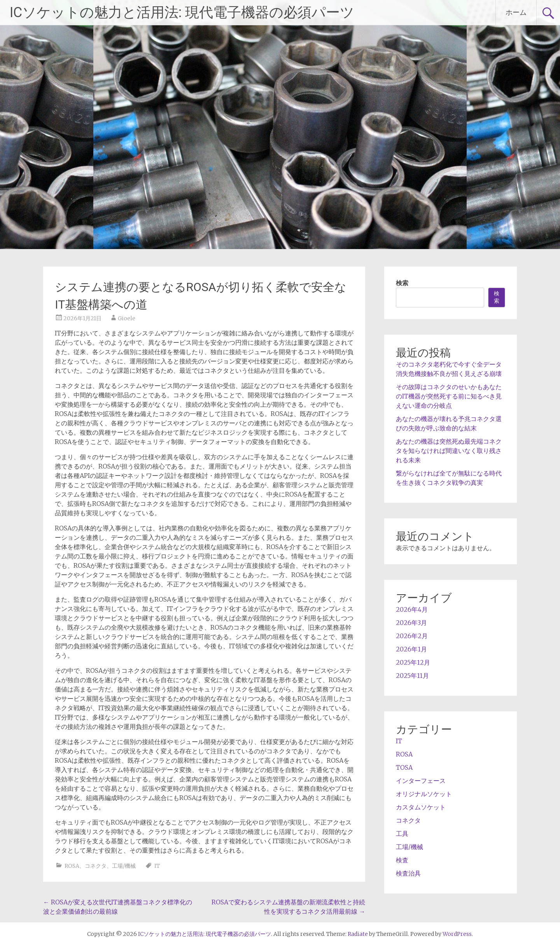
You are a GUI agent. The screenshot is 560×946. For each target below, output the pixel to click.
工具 (402, 834)
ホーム (516, 12)
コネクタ (96, 866)
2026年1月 (411, 649)
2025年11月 (412, 676)
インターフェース (421, 781)
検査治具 (408, 873)
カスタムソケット (421, 807)
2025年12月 (413, 662)
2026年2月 (412, 636)
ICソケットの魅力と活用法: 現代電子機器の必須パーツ (182, 12)
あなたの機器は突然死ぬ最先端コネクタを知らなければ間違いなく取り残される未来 (449, 451)
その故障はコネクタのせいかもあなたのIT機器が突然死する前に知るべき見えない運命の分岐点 (449, 396)
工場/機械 (124, 866)
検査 (402, 860)
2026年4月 (412, 609)
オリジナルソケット (424, 794)
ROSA (72, 866)
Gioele (127, 318)
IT (157, 866)
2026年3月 (411, 623)
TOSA (404, 767)
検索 (402, 283)
